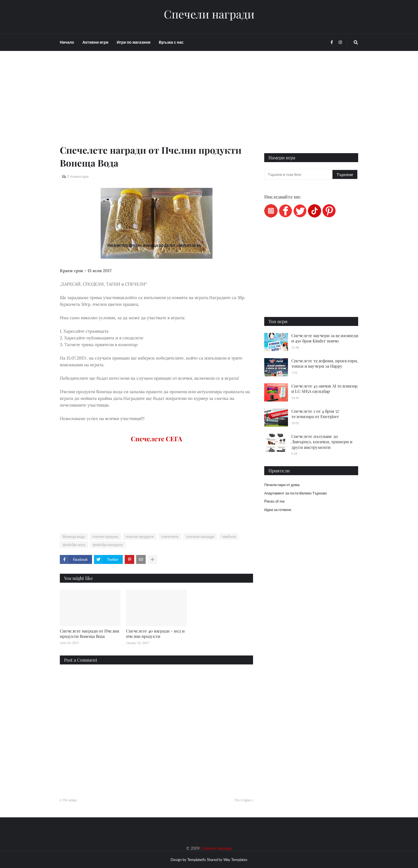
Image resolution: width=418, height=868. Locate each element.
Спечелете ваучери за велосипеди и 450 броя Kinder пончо (325, 338)
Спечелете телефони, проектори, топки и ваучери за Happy (325, 363)
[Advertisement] (156, 104)
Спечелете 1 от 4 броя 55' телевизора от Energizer (315, 414)
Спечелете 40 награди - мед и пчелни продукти (155, 634)
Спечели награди (209, 14)
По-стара (242, 800)
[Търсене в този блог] (299, 174)
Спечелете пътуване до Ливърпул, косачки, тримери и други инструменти (322, 442)
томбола (229, 536)
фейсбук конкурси (108, 545)
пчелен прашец (105, 536)
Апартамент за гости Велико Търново (296, 493)
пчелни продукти (140, 536)
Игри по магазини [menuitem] (134, 42)
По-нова (70, 800)
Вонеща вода (74, 536)
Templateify (197, 860)
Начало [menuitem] (67, 42)
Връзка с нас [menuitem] (171, 42)
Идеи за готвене (278, 510)
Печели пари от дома (282, 485)
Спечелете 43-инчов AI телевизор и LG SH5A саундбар (324, 389)
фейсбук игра (74, 545)
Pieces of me (274, 501)
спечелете (170, 536)
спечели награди (200, 536)
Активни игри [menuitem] (95, 42)
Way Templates (235, 860)
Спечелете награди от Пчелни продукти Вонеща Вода (89, 634)
